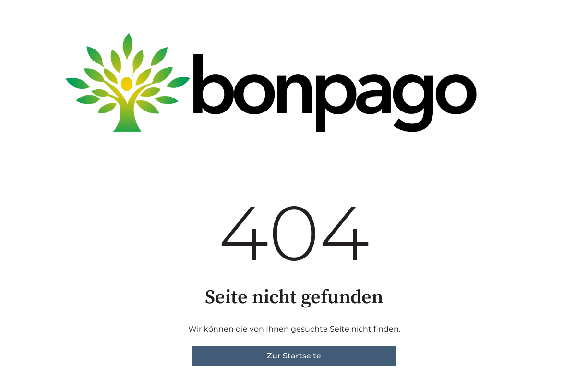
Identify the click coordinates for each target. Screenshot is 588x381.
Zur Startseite (294, 356)
